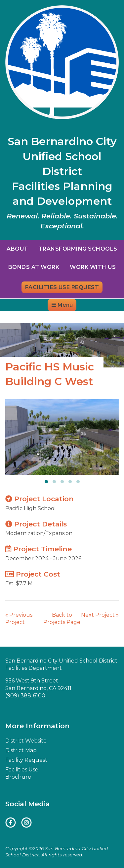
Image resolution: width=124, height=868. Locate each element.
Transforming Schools (78, 249)
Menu (62, 305)
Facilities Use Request (62, 287)
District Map (74, 317)
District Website (28, 317)
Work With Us (93, 267)
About (17, 249)
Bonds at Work (34, 267)
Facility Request (26, 760)
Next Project (100, 615)
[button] (46, 482)
